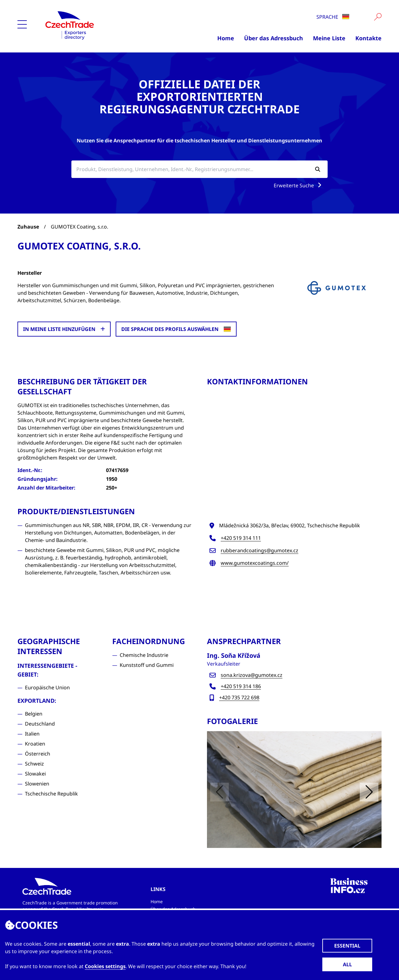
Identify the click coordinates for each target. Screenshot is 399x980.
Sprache (333, 17)
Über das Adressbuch (274, 38)
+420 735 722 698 (239, 697)
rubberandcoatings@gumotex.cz (260, 550)
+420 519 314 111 (241, 538)
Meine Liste (329, 38)
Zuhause (28, 227)
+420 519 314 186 (241, 686)
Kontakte (368, 38)
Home (226, 38)
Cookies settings (105, 966)
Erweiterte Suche (299, 185)
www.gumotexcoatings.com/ (255, 563)
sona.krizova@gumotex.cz (252, 675)
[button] (369, 792)
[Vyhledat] (378, 17)
